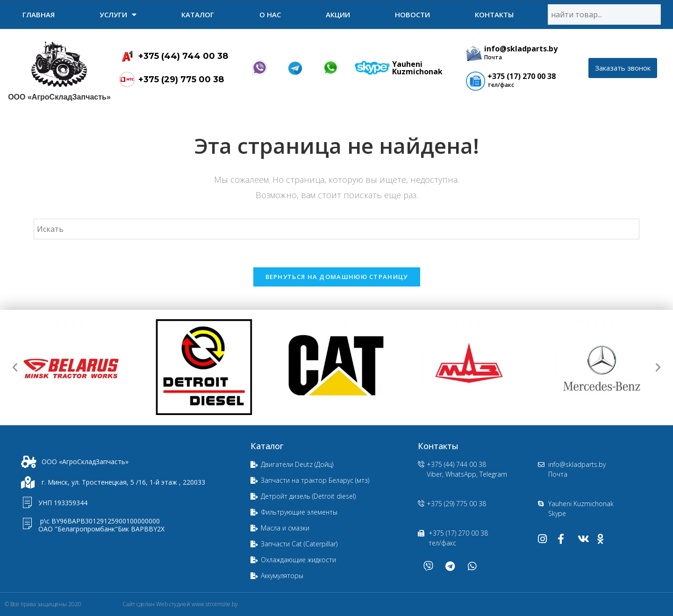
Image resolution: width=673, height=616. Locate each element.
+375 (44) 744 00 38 (183, 56)
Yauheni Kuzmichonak (417, 68)
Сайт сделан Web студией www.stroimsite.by (180, 604)
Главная (39, 14)
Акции (338, 14)
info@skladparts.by (521, 49)
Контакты (494, 14)
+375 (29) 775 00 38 (181, 79)
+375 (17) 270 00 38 (522, 76)
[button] (623, 68)
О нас (270, 14)
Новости (412, 14)
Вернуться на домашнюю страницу (337, 277)
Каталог (198, 14)
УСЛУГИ (118, 14)
